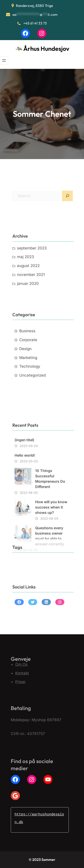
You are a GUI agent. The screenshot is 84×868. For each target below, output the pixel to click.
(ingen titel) (24, 480)
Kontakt (22, 673)
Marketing (28, 380)
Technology (30, 389)
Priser (20, 682)
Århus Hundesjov (46, 49)
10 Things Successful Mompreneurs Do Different (50, 519)
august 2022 (28, 283)
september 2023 (32, 266)
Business (27, 353)
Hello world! (25, 495)
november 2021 (31, 292)
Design (25, 371)
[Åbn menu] (4, 60)
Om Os (21, 664)
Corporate (28, 362)
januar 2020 (28, 301)
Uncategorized (32, 398)
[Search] (67, 202)
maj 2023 (26, 274)
